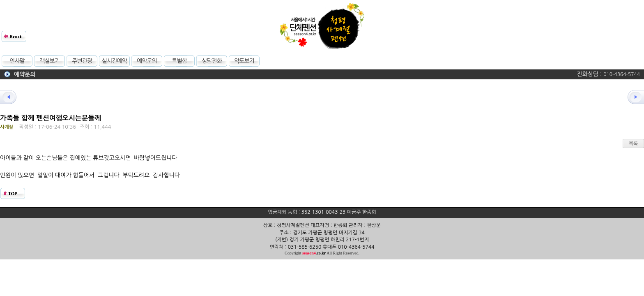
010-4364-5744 (622, 74)
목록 (634, 143)
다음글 (632, 97)
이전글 (12, 97)
